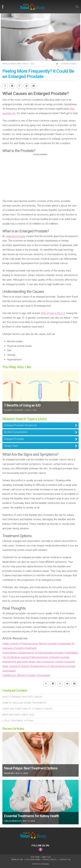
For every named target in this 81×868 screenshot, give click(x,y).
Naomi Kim (9, 773)
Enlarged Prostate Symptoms (20, 425)
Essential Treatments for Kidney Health (31, 816)
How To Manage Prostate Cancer (22, 697)
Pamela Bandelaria (12, 64)
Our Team (35, 857)
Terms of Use (17, 860)
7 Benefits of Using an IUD (22, 405)
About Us (46, 857)
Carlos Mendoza (13, 821)
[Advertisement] (41, 178)
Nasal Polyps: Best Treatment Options (31, 768)
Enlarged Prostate (14, 439)
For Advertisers (33, 860)
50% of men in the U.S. (53, 313)
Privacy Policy (50, 860)
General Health (69, 64)
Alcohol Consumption (16, 432)
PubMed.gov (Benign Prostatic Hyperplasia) (26, 675)
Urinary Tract (11, 446)
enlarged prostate (16, 236)
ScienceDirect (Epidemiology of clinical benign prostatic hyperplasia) (40, 653)
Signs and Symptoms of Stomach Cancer (27, 709)
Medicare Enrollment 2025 (18, 715)
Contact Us (65, 860)
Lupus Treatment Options (18, 721)
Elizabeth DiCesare (14, 410)
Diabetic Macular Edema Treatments (24, 703)
